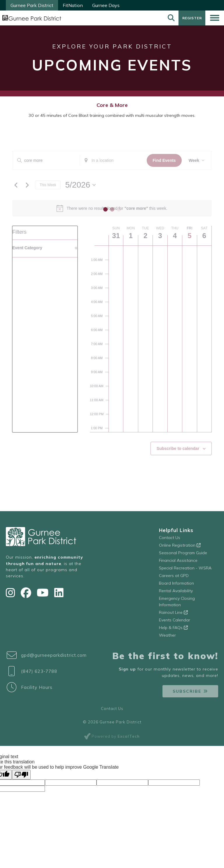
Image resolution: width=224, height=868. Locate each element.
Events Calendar (175, 622)
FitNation (73, 5)
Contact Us (170, 540)
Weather (167, 637)
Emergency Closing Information (177, 604)
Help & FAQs (173, 630)
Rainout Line (173, 614)
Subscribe (187, 693)
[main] (112, 319)
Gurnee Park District (32, 5)
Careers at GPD (174, 578)
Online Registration (180, 547)
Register (191, 19)
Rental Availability (176, 593)
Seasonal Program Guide (183, 555)
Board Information (176, 585)
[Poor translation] (21, 777)
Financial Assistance (178, 562)
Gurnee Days (106, 5)
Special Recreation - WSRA (185, 570)
